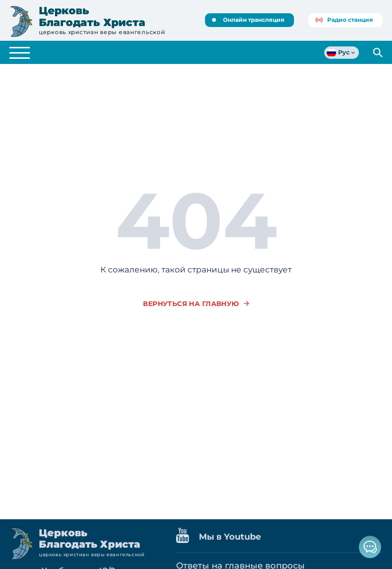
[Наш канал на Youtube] (187, 537)
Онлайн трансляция (248, 20)
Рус (338, 53)
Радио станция (344, 20)
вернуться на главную (191, 304)
